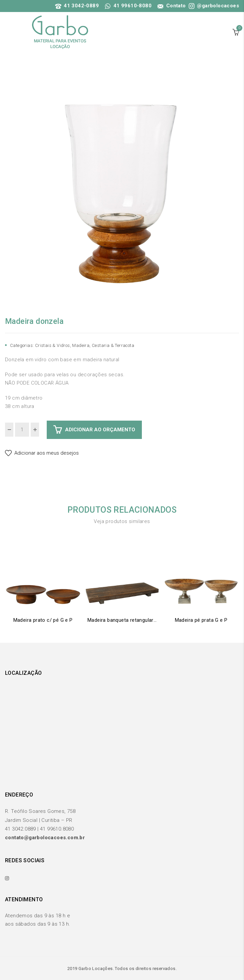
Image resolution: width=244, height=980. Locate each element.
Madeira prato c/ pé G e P (43, 620)
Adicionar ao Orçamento (100, 430)
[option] (122, 189)
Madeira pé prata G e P (201, 620)
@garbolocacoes (213, 6)
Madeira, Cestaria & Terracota (103, 345)
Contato (171, 6)
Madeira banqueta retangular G (122, 620)
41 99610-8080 (128, 6)
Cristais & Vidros (53, 345)
